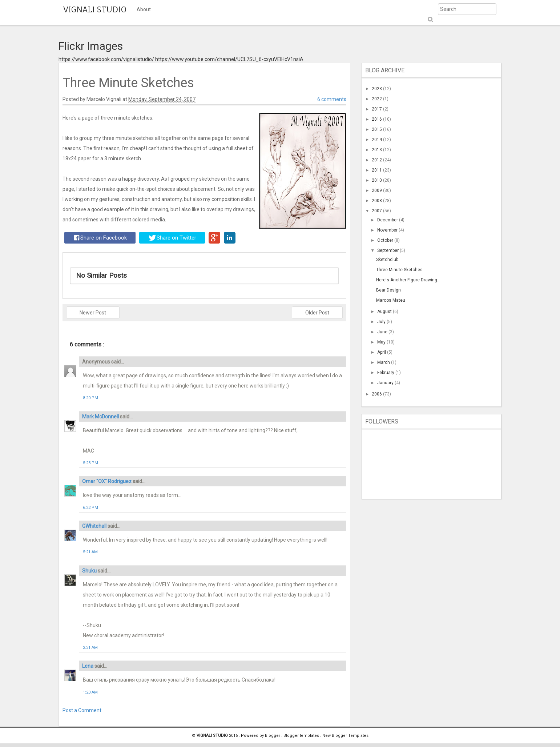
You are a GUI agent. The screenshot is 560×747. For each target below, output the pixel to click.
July (382, 322)
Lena (88, 666)
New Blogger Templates (345, 736)
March (384, 362)
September (388, 250)
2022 (377, 99)
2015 (377, 129)
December (388, 220)
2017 (377, 109)
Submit (430, 19)
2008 (377, 201)
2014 (377, 140)
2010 (377, 180)
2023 (377, 89)
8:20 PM (90, 398)
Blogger (273, 736)
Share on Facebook (100, 238)
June (383, 332)
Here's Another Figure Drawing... (408, 280)
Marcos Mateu (391, 300)
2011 (377, 170)
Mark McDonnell (101, 417)
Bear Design (388, 290)
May (382, 342)
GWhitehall (95, 526)
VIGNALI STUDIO (95, 9)
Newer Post (93, 313)
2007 (377, 211)
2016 (377, 119)
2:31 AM (90, 648)
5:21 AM (90, 552)
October (386, 240)
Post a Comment (82, 710)
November (388, 230)
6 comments (332, 99)
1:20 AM (90, 692)
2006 (377, 394)
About (144, 9)
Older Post (317, 313)
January (386, 383)
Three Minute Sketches (399, 270)
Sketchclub (387, 260)
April (382, 352)
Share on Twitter (172, 238)
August (385, 312)
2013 (377, 150)
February (386, 373)
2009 (377, 190)
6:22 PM (90, 508)
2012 (377, 160)
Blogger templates (302, 736)
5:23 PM (90, 463)
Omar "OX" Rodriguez (107, 481)
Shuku (90, 571)
